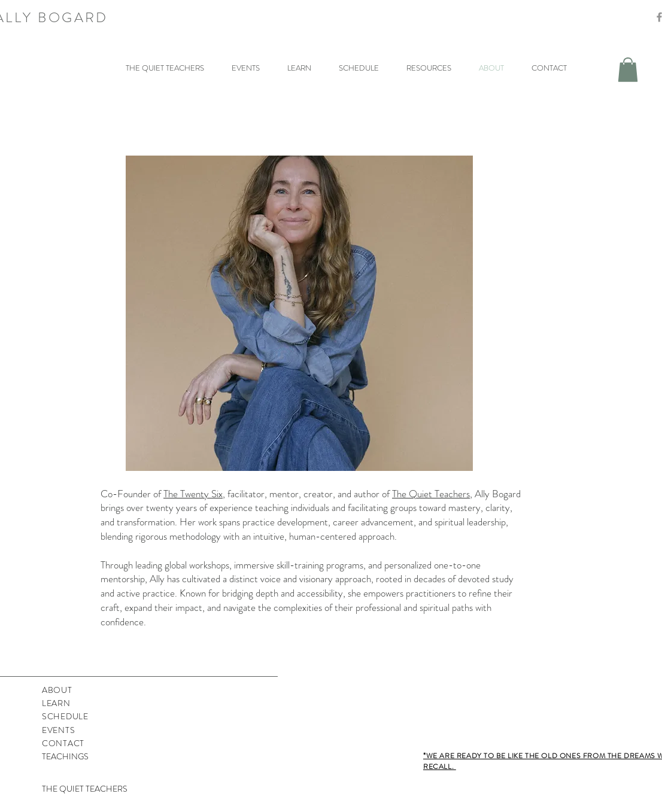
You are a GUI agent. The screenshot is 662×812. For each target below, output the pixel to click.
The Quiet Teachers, (432, 494)
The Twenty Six (193, 494)
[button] (628, 70)
